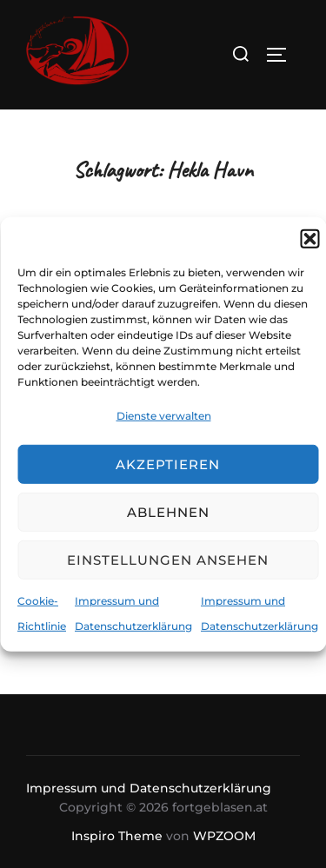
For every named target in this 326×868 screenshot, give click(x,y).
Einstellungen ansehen (168, 560)
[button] (309, 238)
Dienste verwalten (164, 415)
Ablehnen (168, 512)
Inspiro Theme (117, 836)
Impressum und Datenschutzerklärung (149, 788)
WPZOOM (224, 836)
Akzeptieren (168, 464)
